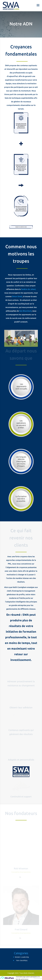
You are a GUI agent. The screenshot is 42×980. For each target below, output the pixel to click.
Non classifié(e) (22, 960)
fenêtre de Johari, (29, 289)
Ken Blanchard (25, 311)
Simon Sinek (17, 296)
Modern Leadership (22, 957)
